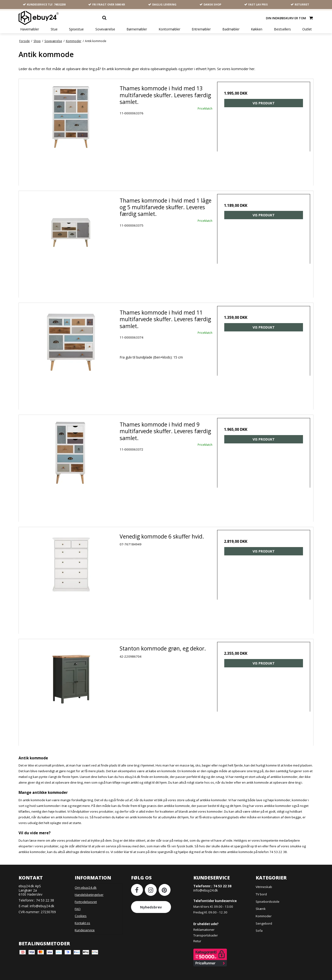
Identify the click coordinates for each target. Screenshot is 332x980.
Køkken (257, 29)
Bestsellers (282, 29)
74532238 (60, 4)
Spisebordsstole (268, 896)
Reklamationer (204, 924)
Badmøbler (231, 29)
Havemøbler (30, 29)
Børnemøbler (137, 29)
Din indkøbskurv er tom (290, 18)
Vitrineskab (264, 881)
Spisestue (76, 29)
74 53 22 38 (45, 895)
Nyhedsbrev (151, 902)
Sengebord (264, 918)
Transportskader (206, 930)
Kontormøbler (169, 29)
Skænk (261, 903)
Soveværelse (105, 29)
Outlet (307, 29)
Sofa (259, 925)
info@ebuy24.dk (42, 900)
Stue (54, 29)
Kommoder (264, 911)
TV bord (261, 889)
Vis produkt (263, 104)
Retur (197, 935)
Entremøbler (201, 29)
